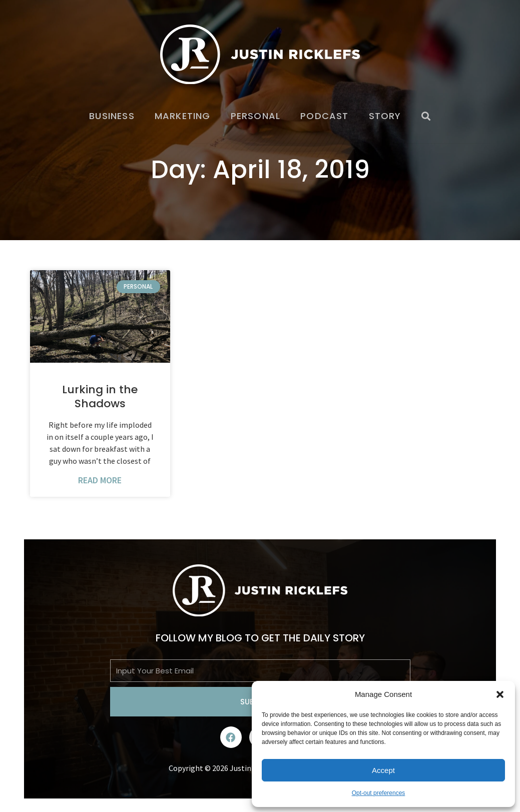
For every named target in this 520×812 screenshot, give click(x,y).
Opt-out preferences (379, 793)
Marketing (183, 116)
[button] (500, 694)
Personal (256, 116)
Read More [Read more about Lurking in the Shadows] (100, 480)
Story (385, 116)
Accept (383, 770)
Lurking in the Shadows (100, 397)
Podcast (324, 116)
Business (112, 116)
